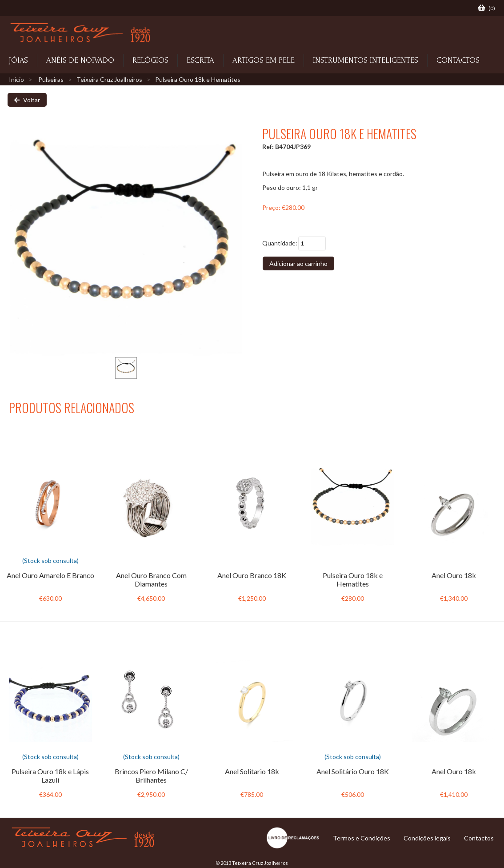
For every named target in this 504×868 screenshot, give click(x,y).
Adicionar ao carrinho (298, 263)
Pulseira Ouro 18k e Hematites (198, 79)
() (486, 8)
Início (16, 79)
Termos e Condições (362, 838)
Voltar (27, 100)
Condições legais (427, 838)
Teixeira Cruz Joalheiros (109, 79)
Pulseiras (51, 79)
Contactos (479, 838)
